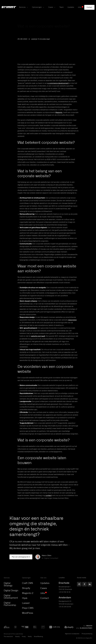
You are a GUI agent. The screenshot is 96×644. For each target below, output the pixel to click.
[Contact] (89, 7)
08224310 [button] (89, 626)
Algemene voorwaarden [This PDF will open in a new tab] (72, 634)
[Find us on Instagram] (79, 584)
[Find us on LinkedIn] (90, 584)
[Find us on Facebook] (84, 584)
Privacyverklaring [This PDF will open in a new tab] (87, 634)
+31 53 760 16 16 (64, 592)
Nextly (30, 637)
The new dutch (8, 637)
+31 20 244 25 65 (65, 607)
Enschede (64, 583)
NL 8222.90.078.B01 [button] (86, 628)
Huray (24, 637)
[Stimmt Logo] (9, 7)
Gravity (17, 637)
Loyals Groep (19, 634)
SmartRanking (38, 637)
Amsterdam (65, 598)
